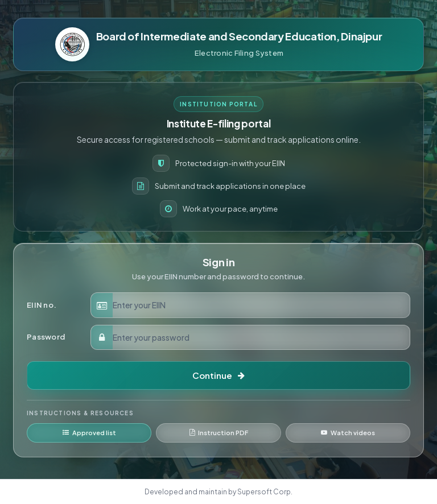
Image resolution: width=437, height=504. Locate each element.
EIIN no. (42, 305)
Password (46, 337)
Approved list (89, 433)
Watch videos (348, 433)
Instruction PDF (219, 433)
